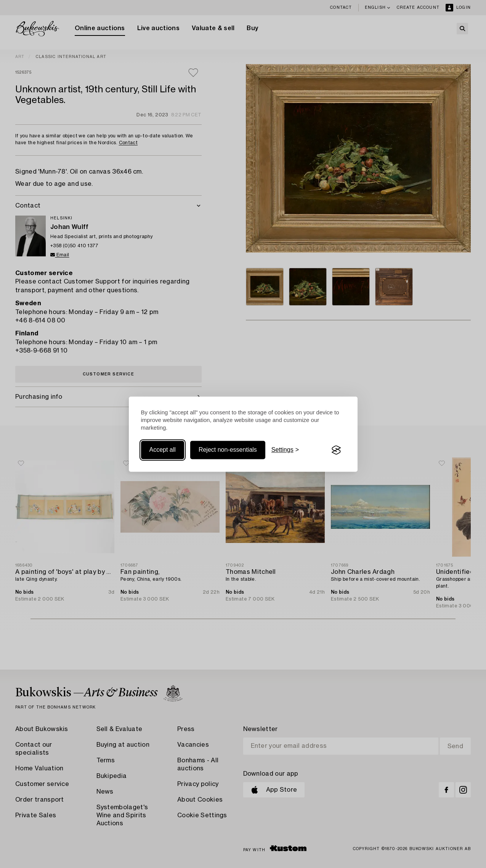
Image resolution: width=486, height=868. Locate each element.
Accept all (163, 450)
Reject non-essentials (228, 450)
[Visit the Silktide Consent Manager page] (336, 450)
